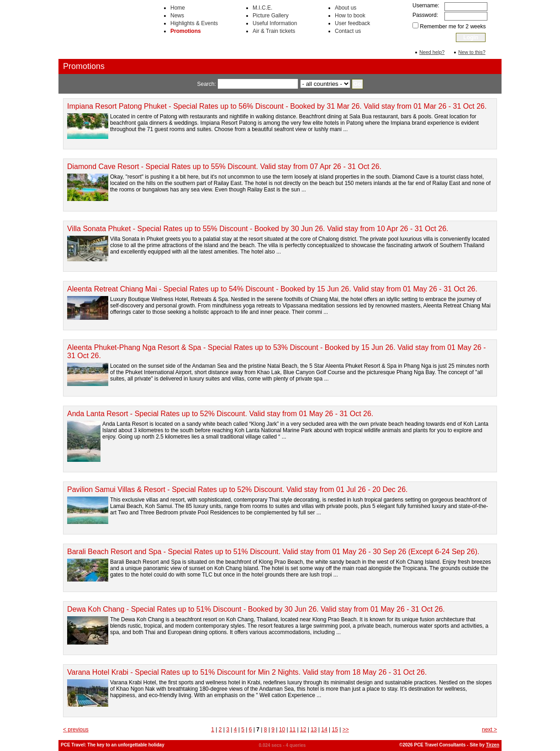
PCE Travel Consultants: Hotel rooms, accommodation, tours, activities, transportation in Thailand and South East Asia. (104, 29)
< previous (76, 730)
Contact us (348, 31)
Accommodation (196, 51)
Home (178, 8)
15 (335, 730)
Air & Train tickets (274, 31)
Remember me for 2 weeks (453, 26)
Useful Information (275, 23)
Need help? (432, 52)
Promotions (186, 31)
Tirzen (493, 745)
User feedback (352, 23)
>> (346, 730)
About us (346, 8)
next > (489, 730)
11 (293, 730)
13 (314, 730)
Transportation (364, 51)
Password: (425, 15)
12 (303, 730)
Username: (426, 5)
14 (324, 730)
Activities (281, 51)
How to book (350, 16)
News (177, 16)
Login (471, 37)
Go (357, 84)
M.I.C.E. (262, 8)
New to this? (472, 52)
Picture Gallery (271, 16)
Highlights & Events (194, 23)
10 (282, 730)
